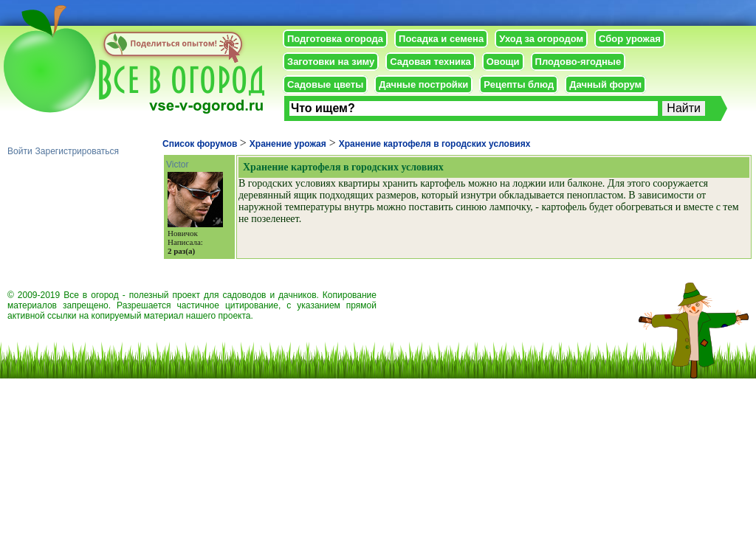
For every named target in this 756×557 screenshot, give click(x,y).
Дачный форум (605, 84)
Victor (177, 165)
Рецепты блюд (519, 84)
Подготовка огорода (335, 39)
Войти (20, 151)
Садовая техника (430, 62)
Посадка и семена (441, 39)
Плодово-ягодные (578, 62)
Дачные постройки (423, 84)
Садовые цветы (325, 84)
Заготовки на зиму (331, 62)
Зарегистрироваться (77, 151)
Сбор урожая (630, 39)
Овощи (503, 62)
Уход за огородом (541, 39)
